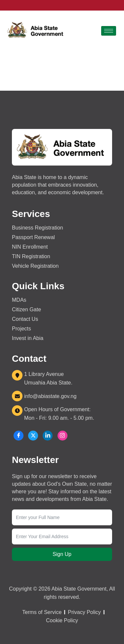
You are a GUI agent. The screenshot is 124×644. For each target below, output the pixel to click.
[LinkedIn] (48, 436)
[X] (33, 436)
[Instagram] (62, 436)
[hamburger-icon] (109, 31)
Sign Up (62, 554)
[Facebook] (19, 436)
